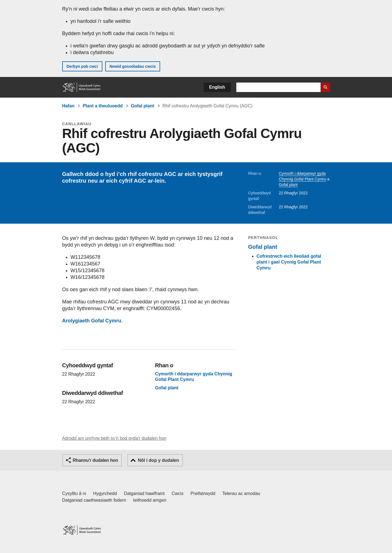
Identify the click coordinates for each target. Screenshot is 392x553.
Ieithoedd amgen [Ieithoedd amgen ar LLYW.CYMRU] (150, 500)
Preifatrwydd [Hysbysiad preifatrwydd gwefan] (203, 493)
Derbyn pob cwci (82, 66)
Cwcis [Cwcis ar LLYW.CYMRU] (178, 493)
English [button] (217, 87)
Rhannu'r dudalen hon (95, 460)
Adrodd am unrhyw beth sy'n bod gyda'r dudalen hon (114, 438)
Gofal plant (143, 106)
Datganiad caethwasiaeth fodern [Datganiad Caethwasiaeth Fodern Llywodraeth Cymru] (94, 500)
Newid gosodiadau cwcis (133, 66)
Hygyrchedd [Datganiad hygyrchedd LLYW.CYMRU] (105, 493)
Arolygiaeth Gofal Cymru (92, 321)
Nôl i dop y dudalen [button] (158, 460)
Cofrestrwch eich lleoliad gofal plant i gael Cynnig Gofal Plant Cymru (289, 262)
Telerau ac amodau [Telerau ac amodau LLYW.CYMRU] (241, 493)
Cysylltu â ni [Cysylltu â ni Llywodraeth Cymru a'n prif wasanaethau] (74, 493)
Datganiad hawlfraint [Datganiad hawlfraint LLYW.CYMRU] (144, 493)
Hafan (68, 106)
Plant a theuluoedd (103, 106)
